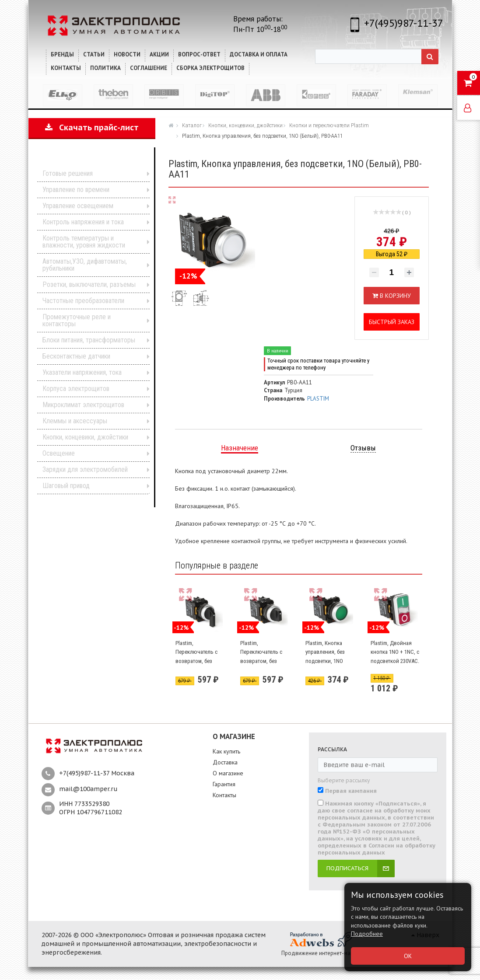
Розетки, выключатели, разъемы (89, 284)
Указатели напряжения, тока (82, 372)
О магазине (228, 773)
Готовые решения (68, 173)
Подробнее (367, 934)
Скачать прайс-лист (92, 127)
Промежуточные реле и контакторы (77, 320)
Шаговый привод (66, 486)
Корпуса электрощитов (76, 389)
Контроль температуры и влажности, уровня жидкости (84, 242)
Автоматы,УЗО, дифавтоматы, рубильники (85, 265)
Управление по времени (76, 190)
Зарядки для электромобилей (85, 469)
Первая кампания (351, 791)
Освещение (59, 453)
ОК (408, 956)
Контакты (224, 795)
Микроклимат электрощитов (83, 405)
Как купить (226, 751)
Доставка (225, 762)
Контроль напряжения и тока (83, 222)
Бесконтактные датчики (76, 356)
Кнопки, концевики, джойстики (85, 437)
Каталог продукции (86, 160)
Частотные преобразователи (83, 301)
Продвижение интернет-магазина (324, 953)
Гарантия (224, 784)
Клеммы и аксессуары (75, 421)
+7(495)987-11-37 (404, 23)
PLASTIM (318, 399)
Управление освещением (78, 206)
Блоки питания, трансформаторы (89, 340)
